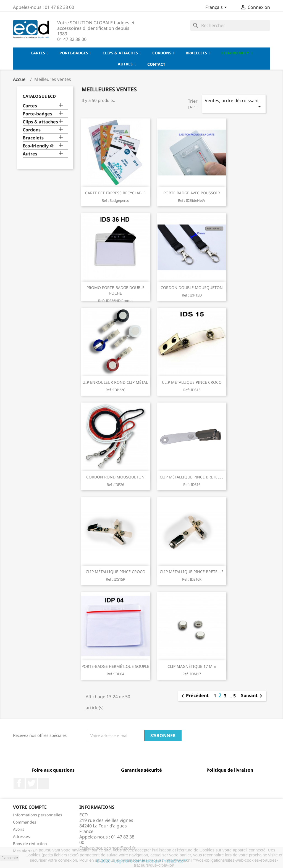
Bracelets (33, 138)
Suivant (253, 696)
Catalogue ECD (39, 96)
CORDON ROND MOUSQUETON (115, 477)
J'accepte (10, 858)
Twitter (31, 783)
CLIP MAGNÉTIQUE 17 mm (192, 666)
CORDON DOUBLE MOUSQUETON (192, 288)
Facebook (19, 783)
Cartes (30, 106)
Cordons (32, 130)
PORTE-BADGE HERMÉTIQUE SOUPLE (115, 666)
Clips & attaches (40, 122)
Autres (30, 154)
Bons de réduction (30, 844)
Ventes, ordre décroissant (234, 104)
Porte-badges (37, 114)
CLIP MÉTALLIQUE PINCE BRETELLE (192, 477)
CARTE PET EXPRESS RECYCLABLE (115, 193)
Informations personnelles (38, 815)
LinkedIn (43, 783)
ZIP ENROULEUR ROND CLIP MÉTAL (116, 382)
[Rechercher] (230, 25)
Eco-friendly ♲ (38, 146)
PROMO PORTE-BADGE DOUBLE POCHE (116, 290)
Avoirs (19, 829)
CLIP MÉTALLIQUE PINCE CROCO (192, 382)
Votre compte (30, 807)
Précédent (194, 696)
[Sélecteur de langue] (217, 8)
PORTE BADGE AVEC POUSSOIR (192, 193)
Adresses (21, 836)
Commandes (25, 822)
